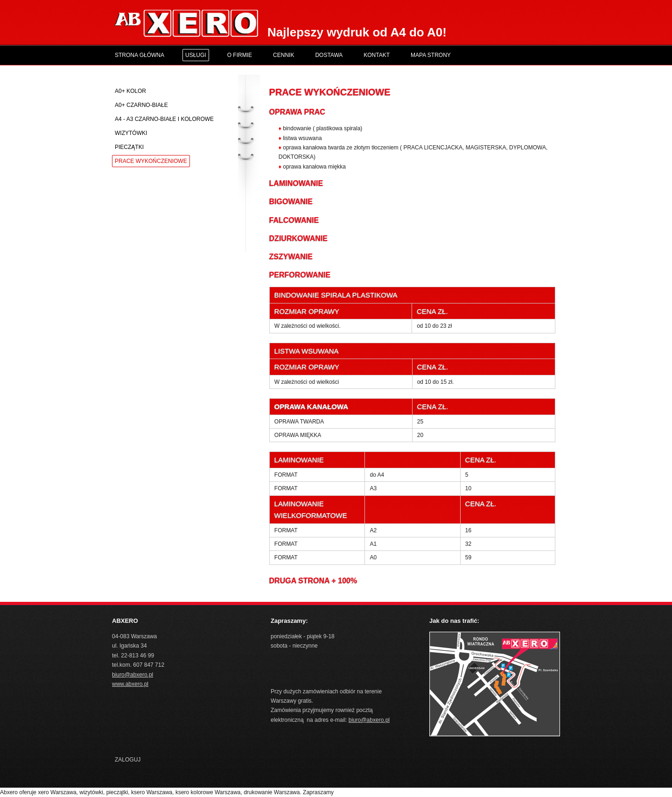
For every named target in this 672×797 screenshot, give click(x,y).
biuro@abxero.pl (133, 675)
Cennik (283, 55)
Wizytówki (131, 133)
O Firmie (240, 55)
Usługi (196, 55)
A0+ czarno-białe (141, 105)
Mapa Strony (431, 55)
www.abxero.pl (130, 684)
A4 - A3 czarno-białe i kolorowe (164, 119)
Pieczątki (129, 147)
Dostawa (329, 55)
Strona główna (140, 55)
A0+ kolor (130, 91)
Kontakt (377, 55)
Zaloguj (128, 760)
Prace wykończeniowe (151, 161)
